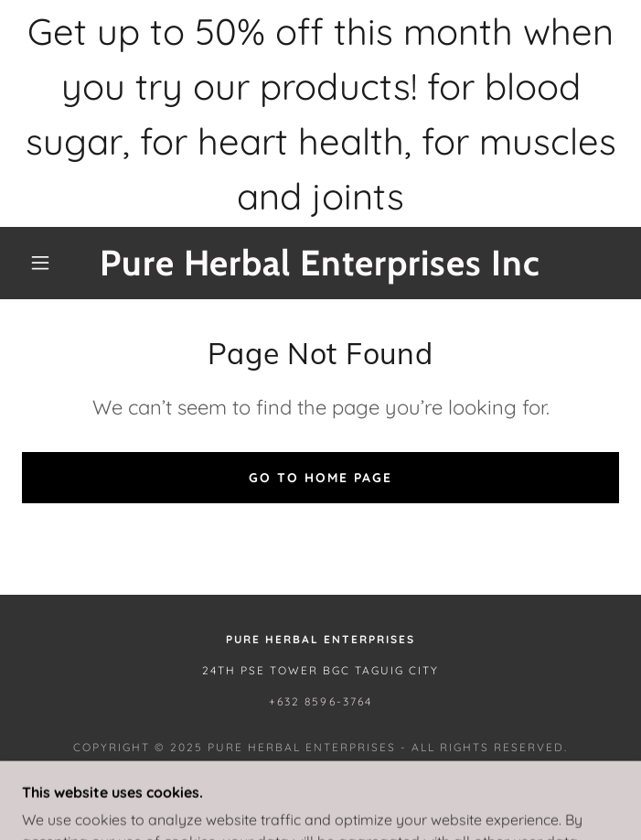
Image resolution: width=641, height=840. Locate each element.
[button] (52, 263)
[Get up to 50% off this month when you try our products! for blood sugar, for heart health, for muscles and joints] (320, 113)
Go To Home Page (320, 478)
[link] (320, 263)
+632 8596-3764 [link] (320, 701)
